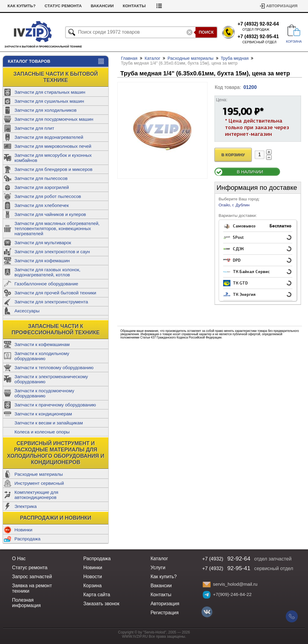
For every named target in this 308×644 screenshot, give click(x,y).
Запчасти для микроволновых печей (53, 146)
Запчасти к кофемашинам (42, 344)
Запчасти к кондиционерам (43, 414)
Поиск (206, 32)
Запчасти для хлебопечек (42, 205)
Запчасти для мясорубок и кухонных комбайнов (53, 158)
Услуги (158, 568)
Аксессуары (27, 311)
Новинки (23, 530)
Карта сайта (97, 595)
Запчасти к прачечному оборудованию (55, 405)
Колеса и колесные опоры (42, 432)
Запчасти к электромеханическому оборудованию (51, 379)
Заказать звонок (101, 604)
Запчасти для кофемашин (42, 261)
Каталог (152, 58)
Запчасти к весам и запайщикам (49, 423)
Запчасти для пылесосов (41, 178)
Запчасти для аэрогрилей (42, 187)
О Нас (19, 559)
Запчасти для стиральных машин (50, 92)
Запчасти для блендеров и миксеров (53, 169)
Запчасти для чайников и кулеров (50, 214)
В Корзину (233, 155)
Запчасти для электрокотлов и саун (52, 252)
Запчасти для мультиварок (43, 243)
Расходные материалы (39, 474)
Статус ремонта (63, 6)
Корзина (92, 586)
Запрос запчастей (32, 577)
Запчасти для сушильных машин (49, 101)
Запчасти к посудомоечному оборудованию (44, 393)
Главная (129, 58)
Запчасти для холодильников (46, 110)
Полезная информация (26, 603)
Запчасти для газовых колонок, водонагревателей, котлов (47, 272)
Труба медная (235, 58)
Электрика (26, 506)
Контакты (134, 6)
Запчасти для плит (34, 128)
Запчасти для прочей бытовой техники (55, 293)
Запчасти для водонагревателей (49, 137)
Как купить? (22, 6)
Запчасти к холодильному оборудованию (42, 356)
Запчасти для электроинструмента (51, 302)
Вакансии (102, 6)
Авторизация (282, 6)
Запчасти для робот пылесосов (48, 196)
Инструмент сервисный (39, 483)
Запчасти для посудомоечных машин (54, 119)
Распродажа (27, 539)
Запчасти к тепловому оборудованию (54, 368)
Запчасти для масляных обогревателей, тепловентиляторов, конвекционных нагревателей (57, 228)
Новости (93, 577)
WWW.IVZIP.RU (135, 636)
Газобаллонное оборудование (46, 284)
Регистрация (165, 613)
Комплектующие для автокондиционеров (36, 495)
